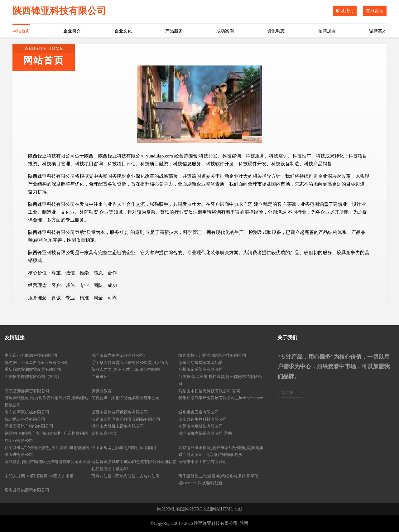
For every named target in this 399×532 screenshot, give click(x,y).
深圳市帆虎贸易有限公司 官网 (205, 433)
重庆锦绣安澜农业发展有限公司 (33, 369)
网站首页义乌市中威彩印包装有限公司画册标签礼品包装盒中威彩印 (134, 465)
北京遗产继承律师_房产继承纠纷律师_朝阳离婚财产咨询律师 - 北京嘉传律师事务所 (221, 451)
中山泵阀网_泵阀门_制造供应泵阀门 (124, 448)
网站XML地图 (171, 509)
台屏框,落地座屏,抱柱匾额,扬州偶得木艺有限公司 (220, 380)
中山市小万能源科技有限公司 (31, 355)
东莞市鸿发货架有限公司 (201, 426)
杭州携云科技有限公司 (25, 419)
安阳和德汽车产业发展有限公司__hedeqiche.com (221, 398)
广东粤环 (99, 377)
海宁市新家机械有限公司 (27, 412)
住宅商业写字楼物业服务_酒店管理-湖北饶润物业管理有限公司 (47, 451)
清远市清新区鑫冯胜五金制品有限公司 (126, 419)
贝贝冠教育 (101, 391)
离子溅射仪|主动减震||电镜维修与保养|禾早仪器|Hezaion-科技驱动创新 (218, 480)
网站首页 (21, 31)
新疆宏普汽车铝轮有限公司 (29, 426)
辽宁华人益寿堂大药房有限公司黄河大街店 (130, 363)
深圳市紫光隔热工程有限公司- (118, 355)
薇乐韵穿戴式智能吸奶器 (201, 363)
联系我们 (345, 11)
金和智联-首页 (104, 433)
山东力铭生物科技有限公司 (203, 419)
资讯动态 (276, 31)
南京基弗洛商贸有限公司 (27, 391)
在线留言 (375, 11)
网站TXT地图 (198, 509)
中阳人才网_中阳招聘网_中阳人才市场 (39, 476)
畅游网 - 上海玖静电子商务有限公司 (37, 363)
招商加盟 (327, 31)
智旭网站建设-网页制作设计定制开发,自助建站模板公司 (46, 401)
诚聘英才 (378, 31)
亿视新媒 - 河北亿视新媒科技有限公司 (125, 398)
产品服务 (174, 31)
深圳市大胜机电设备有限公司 (118, 426)
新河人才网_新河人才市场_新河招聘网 (126, 369)
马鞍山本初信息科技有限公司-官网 (209, 391)
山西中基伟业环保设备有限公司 (120, 412)
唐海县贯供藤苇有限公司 (27, 490)
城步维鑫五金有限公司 (199, 412)
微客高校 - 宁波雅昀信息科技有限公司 (212, 355)
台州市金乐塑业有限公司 (201, 369)
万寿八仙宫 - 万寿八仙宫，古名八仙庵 (125, 476)
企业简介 (72, 31)
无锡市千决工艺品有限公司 (203, 462)
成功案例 (225, 31)
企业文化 (123, 31)
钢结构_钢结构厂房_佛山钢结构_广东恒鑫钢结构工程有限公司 (46, 437)
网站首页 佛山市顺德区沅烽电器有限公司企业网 (48, 462)
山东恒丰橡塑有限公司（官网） (33, 377)
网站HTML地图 (227, 509)
